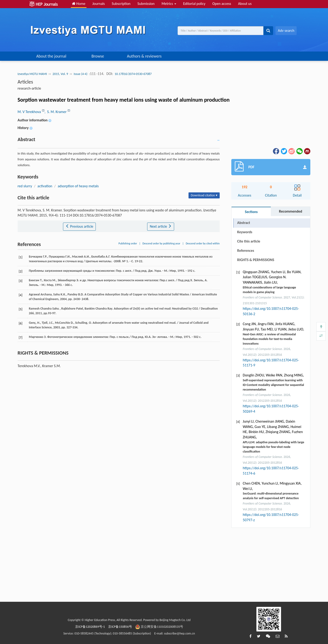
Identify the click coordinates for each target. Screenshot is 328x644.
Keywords (245, 232)
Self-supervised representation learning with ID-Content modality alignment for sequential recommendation (273, 385)
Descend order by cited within (203, 243)
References (246, 251)
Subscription (121, 4)
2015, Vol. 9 (60, 74)
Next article (161, 226)
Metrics (169, 4)
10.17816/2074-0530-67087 (133, 74)
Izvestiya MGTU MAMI (32, 74)
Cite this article (249, 241)
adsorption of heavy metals (78, 186)
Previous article (79, 226)
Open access (222, 4)
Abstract (244, 223)
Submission (146, 4)
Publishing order (128, 243)
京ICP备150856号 (120, 627)
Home (79, 4)
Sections (251, 212)
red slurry (25, 186)
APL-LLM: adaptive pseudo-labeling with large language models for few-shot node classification (273, 447)
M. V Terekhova (30, 112)
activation (45, 186)
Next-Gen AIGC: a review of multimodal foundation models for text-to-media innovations (269, 339)
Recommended (291, 211)
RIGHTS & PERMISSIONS (256, 260)
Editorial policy (194, 4)
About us (245, 4)
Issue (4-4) (81, 74)
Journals (99, 4)
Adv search (286, 31)
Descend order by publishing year (161, 243)
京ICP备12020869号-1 (90, 627)
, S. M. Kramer (56, 112)
